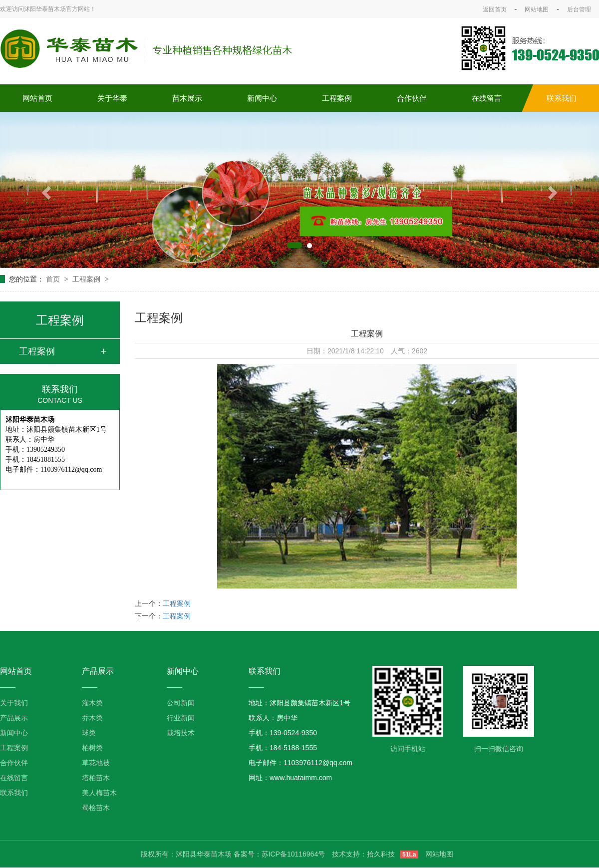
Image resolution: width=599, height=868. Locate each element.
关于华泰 (112, 98)
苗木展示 (187, 98)
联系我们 (562, 98)
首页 (54, 279)
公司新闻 (181, 703)
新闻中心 (262, 98)
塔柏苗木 (96, 778)
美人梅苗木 (99, 793)
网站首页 (37, 98)
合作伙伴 (412, 98)
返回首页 (495, 9)
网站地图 (537, 9)
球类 (89, 733)
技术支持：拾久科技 (363, 854)
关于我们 (14, 703)
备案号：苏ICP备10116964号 (280, 854)
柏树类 (92, 748)
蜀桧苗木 (96, 808)
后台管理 (579, 9)
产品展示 (14, 718)
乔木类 (92, 718)
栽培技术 (181, 733)
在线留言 (487, 98)
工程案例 (337, 98)
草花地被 (96, 763)
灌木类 (92, 703)
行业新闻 (181, 718)
